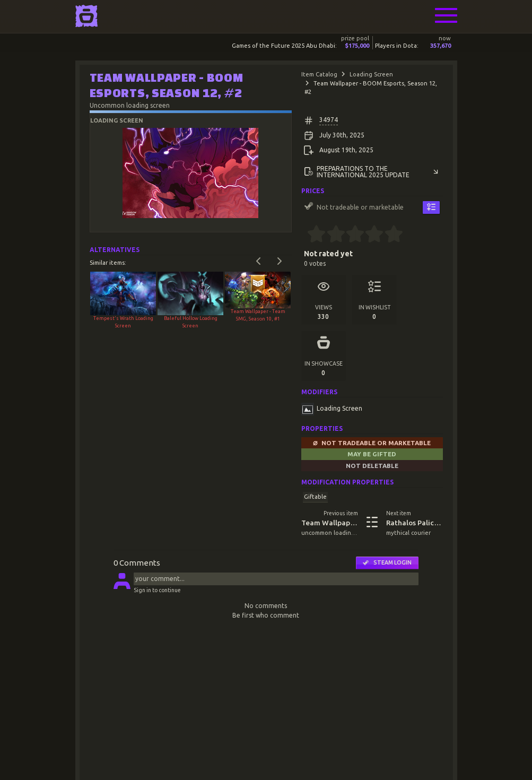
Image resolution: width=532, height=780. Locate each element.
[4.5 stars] (389, 235)
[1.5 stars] (331, 235)
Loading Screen (371, 74)
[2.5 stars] (350, 235)
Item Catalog (319, 74)
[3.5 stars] (370, 235)
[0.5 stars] (312, 235)
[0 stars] (304, 235)
